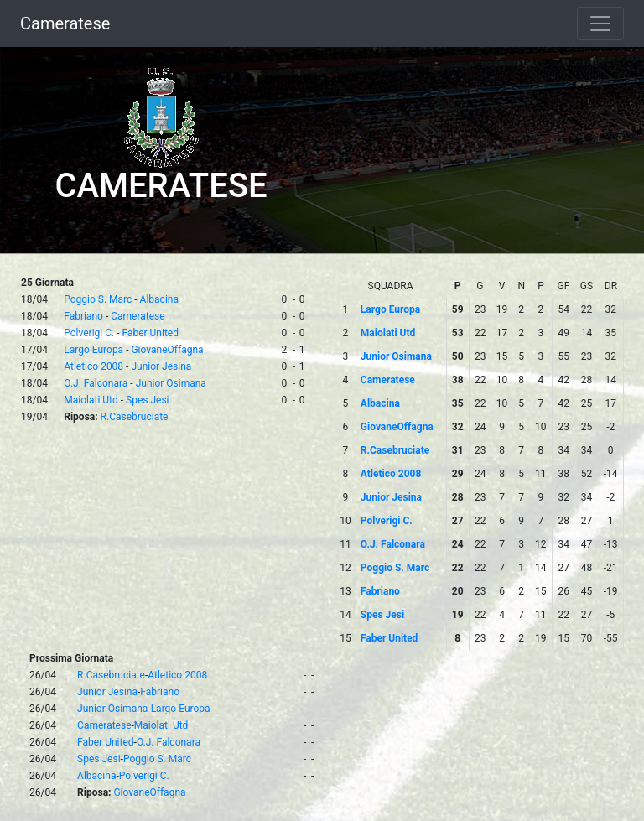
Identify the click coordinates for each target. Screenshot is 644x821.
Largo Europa (93, 350)
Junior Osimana (171, 383)
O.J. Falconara (96, 383)
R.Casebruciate (135, 417)
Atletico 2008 (93, 366)
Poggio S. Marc (98, 299)
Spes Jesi (148, 400)
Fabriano (83, 316)
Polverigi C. (89, 333)
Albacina (159, 299)
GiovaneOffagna (167, 350)
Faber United (150, 333)
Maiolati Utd (91, 400)
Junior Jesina (161, 366)
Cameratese (65, 23)
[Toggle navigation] (600, 23)
